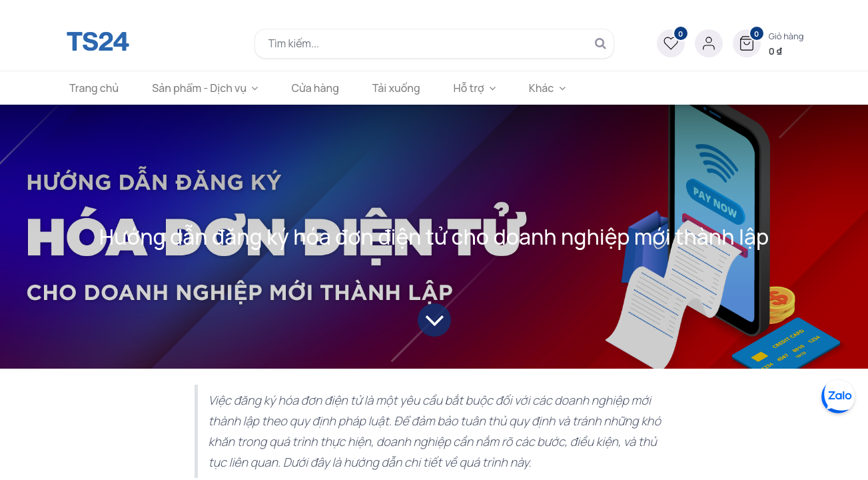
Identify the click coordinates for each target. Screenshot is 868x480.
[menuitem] (99, 88)
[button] (768, 43)
